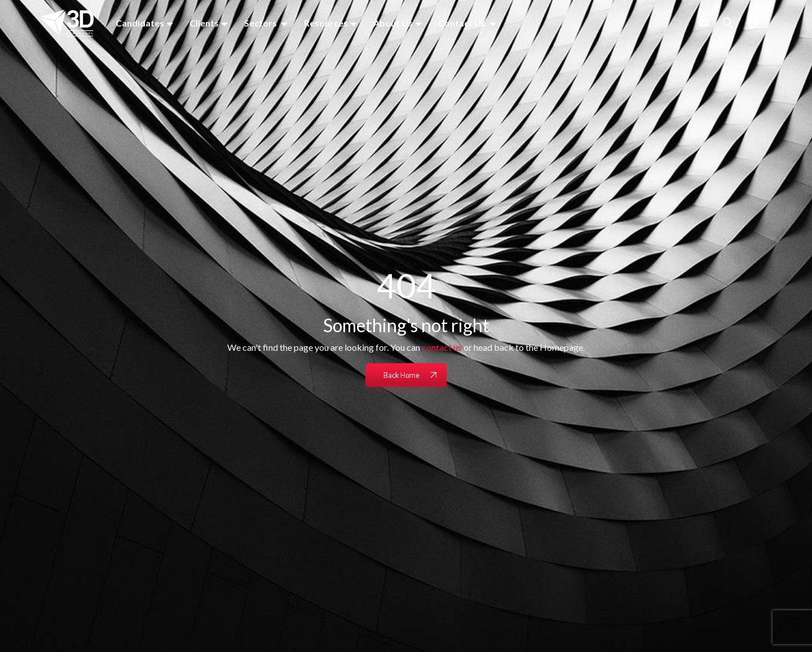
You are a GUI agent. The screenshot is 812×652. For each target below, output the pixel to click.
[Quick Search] (728, 23)
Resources (326, 23)
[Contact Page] (704, 23)
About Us (393, 23)
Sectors (261, 23)
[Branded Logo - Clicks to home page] (67, 23)
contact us (442, 347)
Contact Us (463, 23)
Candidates (140, 23)
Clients (204, 23)
